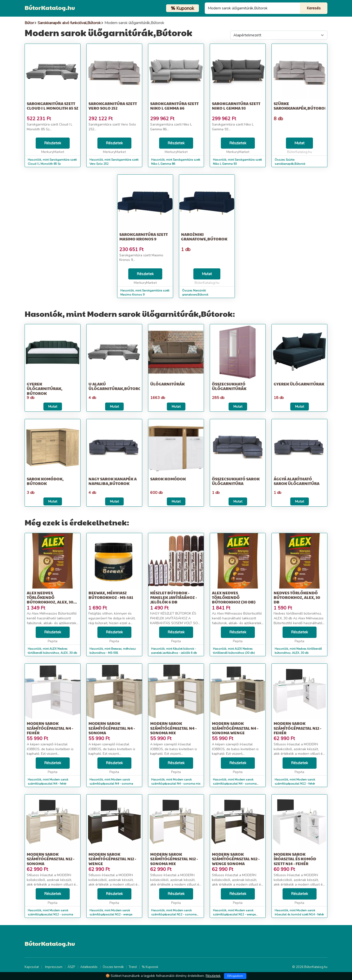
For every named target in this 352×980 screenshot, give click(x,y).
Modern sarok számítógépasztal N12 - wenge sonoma (236, 859)
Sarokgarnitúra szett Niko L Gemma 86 (174, 106)
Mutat (299, 143)
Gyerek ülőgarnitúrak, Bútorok (45, 388)
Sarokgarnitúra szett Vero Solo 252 (113, 106)
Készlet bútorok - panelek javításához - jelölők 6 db (174, 597)
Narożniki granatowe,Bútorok (204, 237)
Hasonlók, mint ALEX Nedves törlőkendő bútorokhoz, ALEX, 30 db (52, 651)
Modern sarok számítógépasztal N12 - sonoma (51, 859)
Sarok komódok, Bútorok (45, 481)
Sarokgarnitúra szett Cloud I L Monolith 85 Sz (53, 106)
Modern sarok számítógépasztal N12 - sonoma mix (174, 859)
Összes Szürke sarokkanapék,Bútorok (290, 162)
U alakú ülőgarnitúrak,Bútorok (116, 386)
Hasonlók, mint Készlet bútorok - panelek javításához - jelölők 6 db (174, 651)
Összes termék (113, 967)
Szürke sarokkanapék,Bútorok (301, 106)
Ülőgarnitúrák (167, 384)
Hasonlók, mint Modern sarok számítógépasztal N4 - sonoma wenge (235, 784)
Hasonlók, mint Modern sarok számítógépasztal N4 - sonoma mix (176, 782)
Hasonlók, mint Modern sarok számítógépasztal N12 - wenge (111, 912)
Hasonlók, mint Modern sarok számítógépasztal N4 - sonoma (111, 782)
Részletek (53, 143)
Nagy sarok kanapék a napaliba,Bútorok (113, 481)
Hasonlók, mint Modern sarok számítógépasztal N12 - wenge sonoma (234, 914)
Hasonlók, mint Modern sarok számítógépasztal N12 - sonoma (50, 912)
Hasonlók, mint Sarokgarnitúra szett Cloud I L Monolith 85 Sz (52, 162)
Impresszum (54, 967)
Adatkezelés (89, 967)
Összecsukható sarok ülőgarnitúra (236, 481)
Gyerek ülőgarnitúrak (299, 384)
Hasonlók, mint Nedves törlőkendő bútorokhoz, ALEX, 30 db (298, 651)
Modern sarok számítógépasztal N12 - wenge (112, 859)
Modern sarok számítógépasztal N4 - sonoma (112, 728)
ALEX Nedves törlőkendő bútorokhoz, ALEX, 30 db (50, 600)
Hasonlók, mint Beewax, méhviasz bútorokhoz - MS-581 (113, 651)
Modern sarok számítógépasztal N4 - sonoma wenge (235, 728)
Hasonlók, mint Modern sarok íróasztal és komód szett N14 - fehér (299, 912)
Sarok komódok (168, 479)
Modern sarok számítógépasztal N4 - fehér (50, 728)
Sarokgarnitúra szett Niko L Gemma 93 (236, 106)
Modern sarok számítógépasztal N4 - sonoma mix (173, 728)
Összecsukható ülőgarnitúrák (229, 386)
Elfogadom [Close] (235, 976)
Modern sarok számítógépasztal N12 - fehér (298, 728)
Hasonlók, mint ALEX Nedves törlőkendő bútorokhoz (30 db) (234, 651)
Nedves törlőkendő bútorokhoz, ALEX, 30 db (297, 597)
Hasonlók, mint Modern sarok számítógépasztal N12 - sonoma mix (174, 914)
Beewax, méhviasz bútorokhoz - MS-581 (111, 595)
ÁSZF (71, 967)
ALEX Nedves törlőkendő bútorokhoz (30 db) (234, 597)
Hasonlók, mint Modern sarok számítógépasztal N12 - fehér (295, 782)
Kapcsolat (32, 967)
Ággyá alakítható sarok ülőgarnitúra (297, 481)
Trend (133, 967)
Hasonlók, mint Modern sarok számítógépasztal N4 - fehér (48, 782)
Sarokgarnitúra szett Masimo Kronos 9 (144, 237)
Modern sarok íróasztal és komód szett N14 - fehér (295, 859)
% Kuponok (150, 967)
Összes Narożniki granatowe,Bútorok (195, 293)
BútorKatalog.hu (50, 7)
